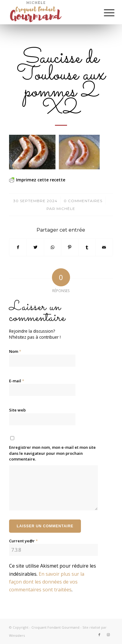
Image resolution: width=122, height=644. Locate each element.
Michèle (66, 209)
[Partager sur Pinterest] (70, 247)
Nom (15, 351)
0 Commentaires (83, 201)
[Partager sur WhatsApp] (53, 247)
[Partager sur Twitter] (35, 247)
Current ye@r (23, 541)
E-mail (17, 381)
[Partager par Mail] (104, 247)
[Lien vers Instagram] (108, 635)
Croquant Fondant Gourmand (55, 627)
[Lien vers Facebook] (99, 635)
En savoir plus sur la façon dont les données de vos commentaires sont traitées (47, 582)
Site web (17, 410)
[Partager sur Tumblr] (87, 247)
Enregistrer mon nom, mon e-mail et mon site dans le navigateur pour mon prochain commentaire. (52, 453)
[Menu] (104, 13)
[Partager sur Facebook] (18, 247)
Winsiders (17, 635)
